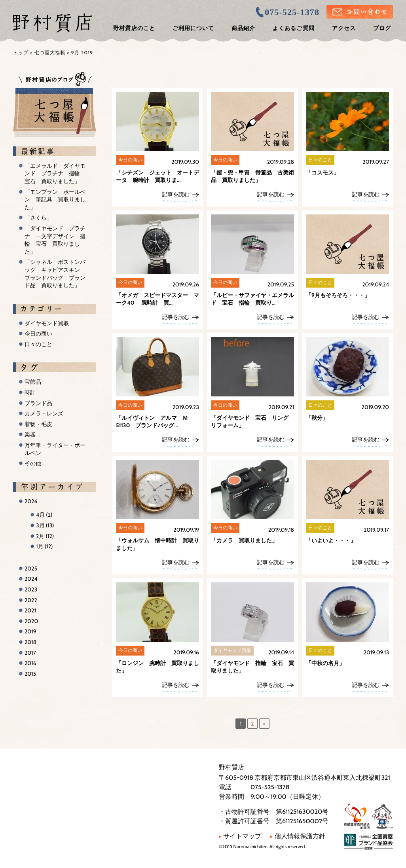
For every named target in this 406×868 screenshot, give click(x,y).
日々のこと (38, 344)
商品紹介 (243, 28)
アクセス (344, 28)
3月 (45, 525)
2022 (31, 600)
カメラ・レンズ (44, 413)
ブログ (382, 28)
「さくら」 (38, 218)
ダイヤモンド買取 (47, 323)
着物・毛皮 (38, 424)
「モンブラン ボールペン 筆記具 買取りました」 (55, 200)
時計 (30, 392)
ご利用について (193, 28)
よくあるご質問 (293, 28)
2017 (30, 653)
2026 (31, 501)
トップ (21, 52)
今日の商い (38, 334)
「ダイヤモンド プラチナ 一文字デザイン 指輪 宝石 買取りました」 (55, 240)
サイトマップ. (241, 836)
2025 (31, 569)
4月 (44, 515)
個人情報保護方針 (298, 836)
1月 (44, 546)
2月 (45, 536)
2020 (31, 621)
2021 (30, 610)
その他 (33, 463)
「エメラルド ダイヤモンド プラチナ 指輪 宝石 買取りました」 (55, 173)
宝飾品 (33, 382)
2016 (30, 663)
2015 (30, 674)
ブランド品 (38, 403)
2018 (30, 642)
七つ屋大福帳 (50, 52)
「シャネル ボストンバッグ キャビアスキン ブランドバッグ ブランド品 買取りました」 (55, 274)
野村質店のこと (134, 28)
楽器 (30, 434)
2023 (31, 589)
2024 (31, 579)
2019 (30, 631)
